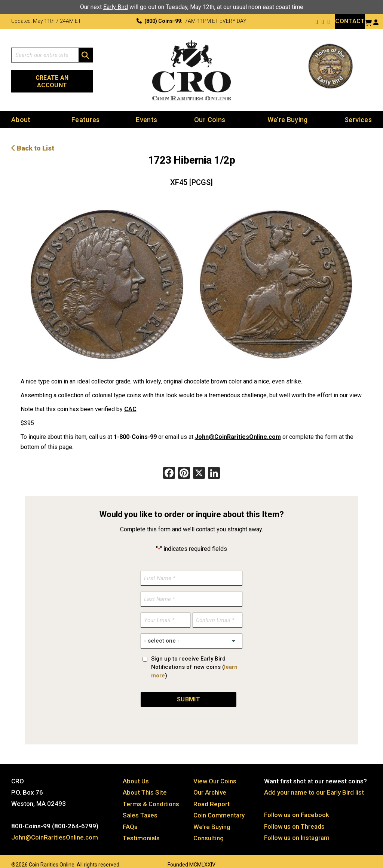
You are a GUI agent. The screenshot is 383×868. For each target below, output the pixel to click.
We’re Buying (288, 113)
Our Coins (210, 113)
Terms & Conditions (151, 796)
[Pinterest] (184, 467)
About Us (136, 773)
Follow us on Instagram (297, 829)
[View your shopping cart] (368, 22)
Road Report (212, 796)
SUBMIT (189, 691)
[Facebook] (169, 467)
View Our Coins (215, 773)
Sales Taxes (140, 807)
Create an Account (52, 77)
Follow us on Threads (295, 818)
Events (146, 113)
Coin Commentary (219, 807)
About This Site (145, 784)
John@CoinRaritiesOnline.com (238, 430)
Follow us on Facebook (297, 807)
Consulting (209, 829)
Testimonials (141, 829)
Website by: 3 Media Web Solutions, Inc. (4, 855)
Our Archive (210, 784)
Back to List (33, 141)
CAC (130, 402)
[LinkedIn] (214, 467)
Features (86, 113)
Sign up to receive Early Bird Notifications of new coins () (194, 660)
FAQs (130, 818)
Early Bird (116, 7)
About (21, 113)
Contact (350, 21)
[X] (199, 467)
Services (358, 113)
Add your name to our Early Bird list (314, 784)
